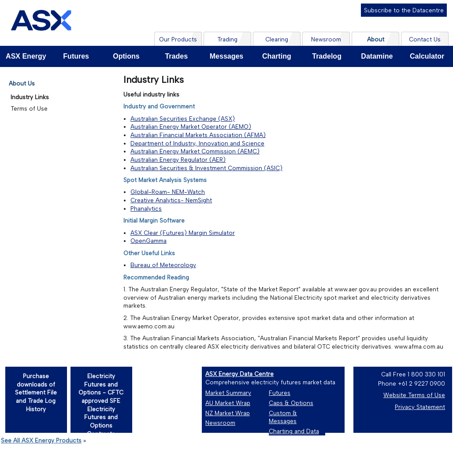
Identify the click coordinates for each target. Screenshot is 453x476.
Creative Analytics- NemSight (171, 200)
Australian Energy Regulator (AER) (178, 160)
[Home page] (41, 23)
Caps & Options (291, 403)
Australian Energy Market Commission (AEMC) (195, 151)
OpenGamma (149, 241)
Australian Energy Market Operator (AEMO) (191, 126)
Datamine (377, 56)
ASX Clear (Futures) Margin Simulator (183, 233)
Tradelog (327, 56)
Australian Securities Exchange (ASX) (183, 119)
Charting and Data (294, 431)
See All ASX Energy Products (41, 440)
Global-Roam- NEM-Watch (168, 192)
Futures (76, 56)
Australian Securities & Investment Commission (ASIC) (206, 168)
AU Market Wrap (228, 403)
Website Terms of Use (414, 395)
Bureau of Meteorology (163, 265)
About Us (22, 83)
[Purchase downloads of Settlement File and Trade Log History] (36, 399)
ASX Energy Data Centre (239, 374)
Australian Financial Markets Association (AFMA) (198, 135)
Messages (227, 56)
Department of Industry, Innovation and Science (197, 143)
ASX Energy (26, 56)
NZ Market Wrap (228, 413)
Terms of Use (29, 108)
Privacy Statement (420, 407)
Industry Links (30, 97)
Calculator (427, 56)
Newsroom (220, 423)
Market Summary (228, 393)
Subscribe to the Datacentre (404, 10)
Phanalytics (146, 208)
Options (126, 56)
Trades (176, 56)
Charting (277, 56)
